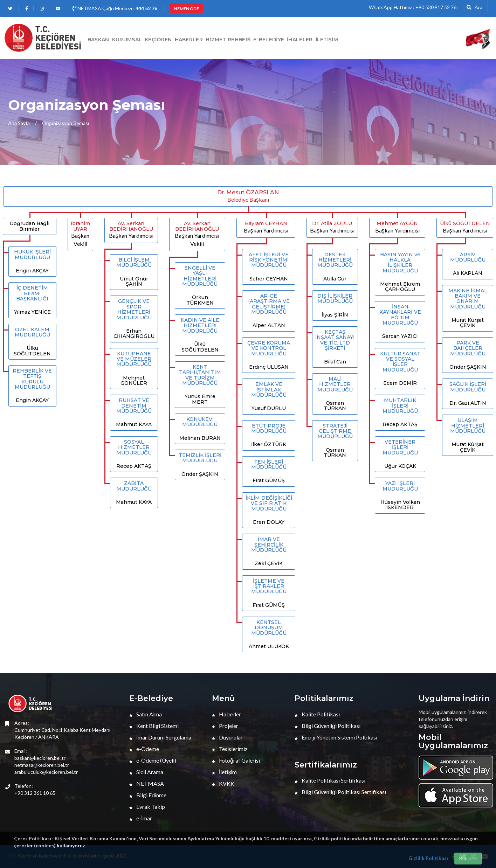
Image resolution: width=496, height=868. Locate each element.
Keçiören (158, 40)
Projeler (225, 726)
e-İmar (141, 818)
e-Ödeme (144, 749)
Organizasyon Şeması (66, 123)
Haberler (226, 714)
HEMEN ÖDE (187, 9)
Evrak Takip (147, 807)
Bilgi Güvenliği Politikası (328, 726)
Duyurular (227, 737)
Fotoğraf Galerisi (236, 760)
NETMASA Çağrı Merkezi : (115, 8)
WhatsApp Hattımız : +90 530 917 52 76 (413, 7)
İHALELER (300, 40)
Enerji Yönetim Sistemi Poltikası (336, 737)
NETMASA (147, 783)
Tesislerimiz (230, 749)
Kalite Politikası (317, 714)
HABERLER (189, 40)
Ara (474, 7)
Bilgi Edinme (148, 795)
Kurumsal (127, 40)
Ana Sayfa (19, 123)
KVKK (223, 783)
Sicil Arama (146, 772)
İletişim (327, 40)
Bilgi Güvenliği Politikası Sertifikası (340, 792)
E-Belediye (269, 40)
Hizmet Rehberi (228, 40)
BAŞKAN (98, 40)
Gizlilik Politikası (428, 858)
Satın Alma (146, 714)
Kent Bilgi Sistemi (154, 726)
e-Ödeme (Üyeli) (153, 760)
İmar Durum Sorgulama (160, 737)
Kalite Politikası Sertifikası (330, 780)
